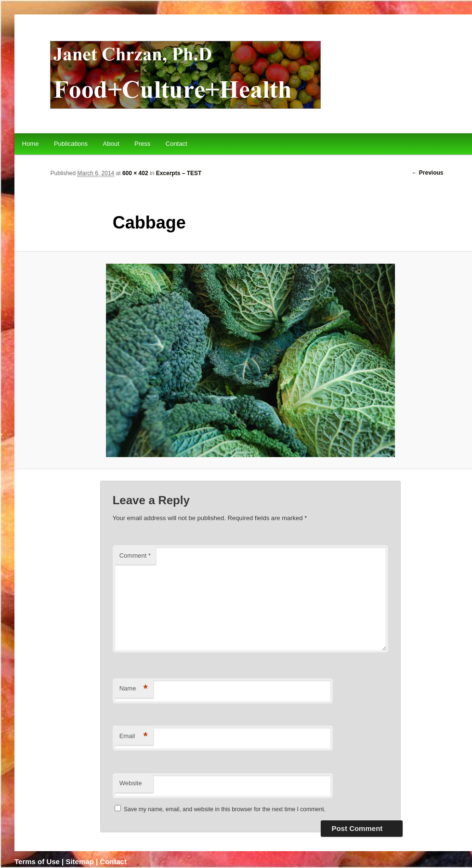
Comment (135, 555)
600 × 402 (135, 173)
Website (131, 783)
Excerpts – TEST (179, 173)
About (111, 144)
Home (31, 144)
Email (134, 736)
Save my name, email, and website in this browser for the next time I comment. (225, 809)
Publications (71, 144)
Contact (177, 144)
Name (134, 689)
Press (142, 144)
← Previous (428, 173)
